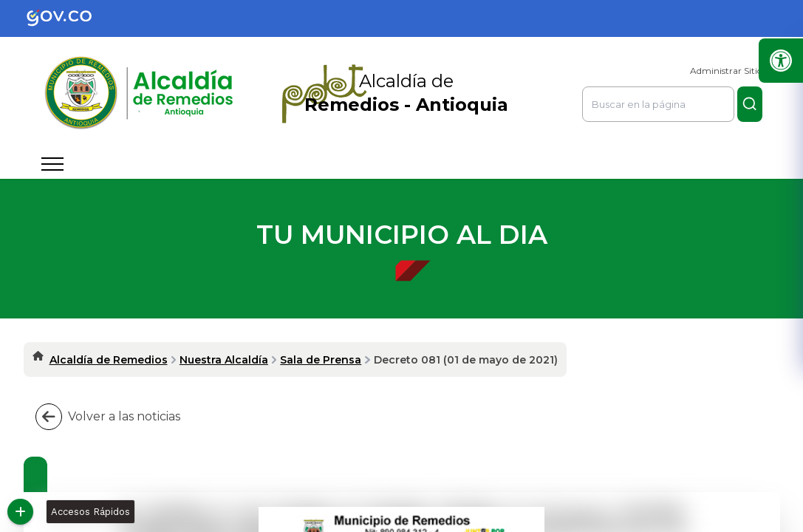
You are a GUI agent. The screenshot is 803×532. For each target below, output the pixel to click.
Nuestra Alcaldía (224, 360)
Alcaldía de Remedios (109, 360)
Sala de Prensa (321, 360)
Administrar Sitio (726, 71)
